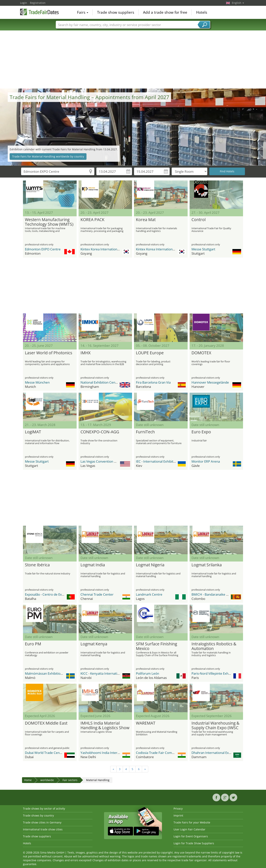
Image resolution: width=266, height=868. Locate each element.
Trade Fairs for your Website (192, 822)
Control (199, 220)
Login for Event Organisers (191, 836)
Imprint (178, 815)
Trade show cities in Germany (42, 822)
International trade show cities (43, 829)
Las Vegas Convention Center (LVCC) (108, 461)
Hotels (202, 12)
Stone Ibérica (37, 565)
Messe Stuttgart (203, 249)
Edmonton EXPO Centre (43, 249)
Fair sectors (70, 780)
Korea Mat (146, 220)
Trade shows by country (38, 815)
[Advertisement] (133, 60)
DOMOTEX (201, 353)
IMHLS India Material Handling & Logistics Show (105, 726)
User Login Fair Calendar (189, 829)
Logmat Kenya (94, 644)
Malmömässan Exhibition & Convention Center (60, 673)
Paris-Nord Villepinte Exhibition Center (220, 673)
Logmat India (93, 565)
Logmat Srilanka (207, 565)
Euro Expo (201, 432)
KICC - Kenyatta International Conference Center (117, 673)
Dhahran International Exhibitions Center (222, 753)
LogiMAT (33, 432)
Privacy (178, 809)
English (238, 3)
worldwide (47, 780)
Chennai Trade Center (97, 594)
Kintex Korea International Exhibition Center (113, 249)
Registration (38, 3)
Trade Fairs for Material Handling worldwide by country (48, 156)
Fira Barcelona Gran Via (153, 382)
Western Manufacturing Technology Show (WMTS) (49, 222)
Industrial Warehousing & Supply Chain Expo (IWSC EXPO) (215, 726)
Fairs (83, 12)
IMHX (86, 353)
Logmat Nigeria (150, 565)
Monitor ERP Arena (206, 461)
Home (28, 780)
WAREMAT (146, 723)
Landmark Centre (149, 594)
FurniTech (145, 432)
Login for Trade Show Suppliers (194, 843)
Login (24, 3)
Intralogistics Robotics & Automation (214, 646)
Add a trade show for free (165, 12)
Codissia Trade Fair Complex (157, 753)
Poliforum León (147, 673)
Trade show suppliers (116, 12)
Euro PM (33, 644)
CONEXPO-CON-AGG (100, 432)
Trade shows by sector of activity (44, 809)
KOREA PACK (92, 220)
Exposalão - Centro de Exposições (50, 594)
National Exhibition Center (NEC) (105, 382)
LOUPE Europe (150, 353)
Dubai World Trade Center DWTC (50, 753)
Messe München (37, 382)
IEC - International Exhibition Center (163, 461)
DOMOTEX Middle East (46, 723)
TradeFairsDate (39, 12)
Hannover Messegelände (210, 382)
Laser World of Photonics (49, 353)
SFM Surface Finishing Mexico (156, 646)
